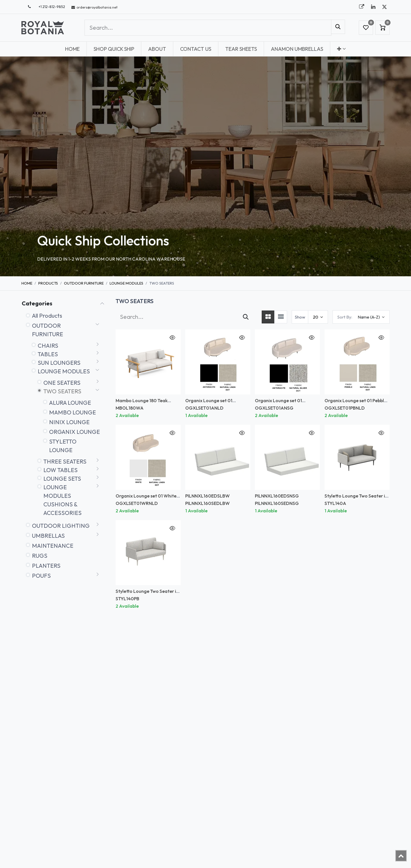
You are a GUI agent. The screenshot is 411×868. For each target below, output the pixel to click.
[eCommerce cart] (382, 28)
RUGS (40, 556)
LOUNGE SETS (62, 479)
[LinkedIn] (373, 7)
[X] (384, 7)
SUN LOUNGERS (59, 363)
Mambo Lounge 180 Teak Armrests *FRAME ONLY (142, 403)
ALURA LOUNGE (70, 403)
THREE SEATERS (65, 461)
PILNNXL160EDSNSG (277, 496)
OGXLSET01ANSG (274, 408)
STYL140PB (127, 599)
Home (27, 283)
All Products (47, 316)
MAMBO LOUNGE (72, 412)
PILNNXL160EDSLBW (207, 496)
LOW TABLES (61, 470)
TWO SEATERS (62, 391)
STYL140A (335, 503)
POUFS (41, 576)
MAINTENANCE (53, 546)
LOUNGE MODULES (126, 283)
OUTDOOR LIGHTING (61, 526)
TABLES (48, 354)
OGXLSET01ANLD (204, 408)
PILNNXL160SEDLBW (207, 503)
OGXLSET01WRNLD (137, 503)
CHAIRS (48, 346)
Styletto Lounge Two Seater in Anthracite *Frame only (356, 499)
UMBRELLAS (48, 536)
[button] (361, 317)
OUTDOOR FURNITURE (84, 283)
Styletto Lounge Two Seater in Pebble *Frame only (147, 594)
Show (300, 317)
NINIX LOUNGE (69, 422)
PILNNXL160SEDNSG (277, 503)
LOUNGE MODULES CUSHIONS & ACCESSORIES (63, 500)
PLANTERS (46, 566)
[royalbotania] (362, 7)
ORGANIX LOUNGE (74, 432)
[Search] (338, 27)
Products (48, 283)
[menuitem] (72, 49)
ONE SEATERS (62, 383)
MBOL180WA (130, 408)
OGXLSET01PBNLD (345, 408)
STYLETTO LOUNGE (63, 446)
